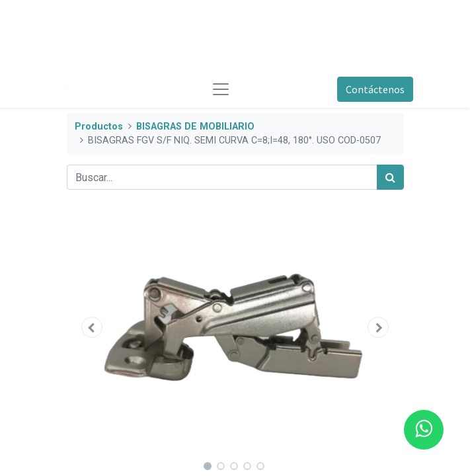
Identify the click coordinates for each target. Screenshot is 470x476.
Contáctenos (375, 89)
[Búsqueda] (390, 177)
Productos (99, 127)
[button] (92, 327)
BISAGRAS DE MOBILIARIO (195, 127)
